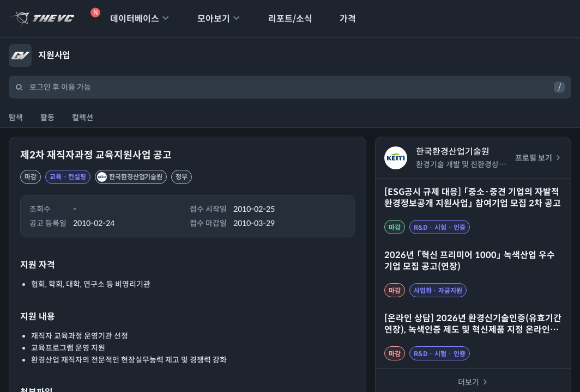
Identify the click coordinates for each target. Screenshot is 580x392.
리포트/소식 (283, 19)
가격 (341, 19)
